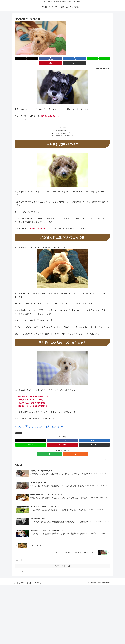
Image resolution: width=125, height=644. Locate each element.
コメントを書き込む (63, 562)
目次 (60, 123)
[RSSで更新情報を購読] (64, 450)
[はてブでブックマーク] (54, 58)
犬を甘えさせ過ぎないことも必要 (62, 129)
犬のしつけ (18, 429)
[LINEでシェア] (71, 58)
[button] (103, 58)
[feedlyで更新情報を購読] (61, 450)
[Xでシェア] (22, 58)
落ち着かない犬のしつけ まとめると (63, 131)
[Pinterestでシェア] (87, 58)
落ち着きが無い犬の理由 (60, 126)
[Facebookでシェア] (38, 58)
